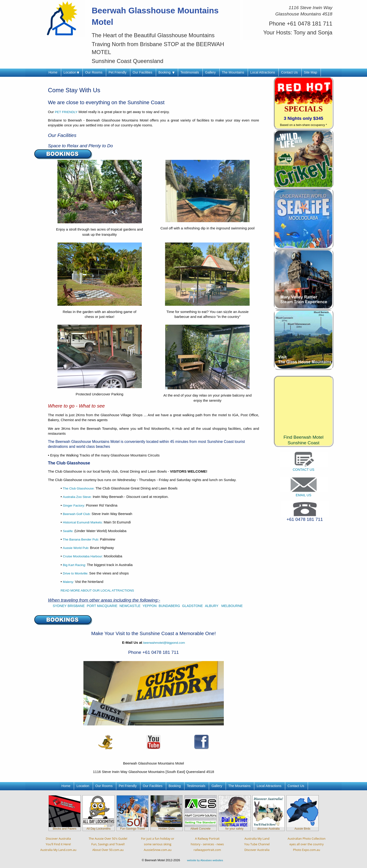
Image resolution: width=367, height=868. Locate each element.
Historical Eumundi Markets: (83, 522)
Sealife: (69, 531)
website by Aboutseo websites (205, 860)
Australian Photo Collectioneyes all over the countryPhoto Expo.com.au (306, 844)
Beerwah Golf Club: (77, 514)
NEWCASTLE (130, 606)
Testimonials (190, 72)
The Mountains (233, 72)
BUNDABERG (169, 606)
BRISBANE (76, 606)
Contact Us (289, 72)
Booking (166, 72)
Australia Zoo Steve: (77, 497)
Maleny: (69, 582)
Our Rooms (94, 72)
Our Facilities (142, 72)
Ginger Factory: (74, 506)
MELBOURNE (232, 606)
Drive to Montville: (76, 573)
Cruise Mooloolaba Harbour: (83, 556)
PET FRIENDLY (66, 112)
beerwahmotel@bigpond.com (164, 643)
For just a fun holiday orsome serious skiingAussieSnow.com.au (158, 844)
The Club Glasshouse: (79, 488)
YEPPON (150, 606)
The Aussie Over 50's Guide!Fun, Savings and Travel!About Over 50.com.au (108, 844)
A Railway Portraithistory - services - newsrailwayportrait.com (207, 844)
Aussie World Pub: (76, 548)
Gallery (210, 72)
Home (53, 72)
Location (71, 72)
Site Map (311, 72)
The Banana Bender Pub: (81, 539)
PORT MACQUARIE (102, 606)
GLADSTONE (193, 606)
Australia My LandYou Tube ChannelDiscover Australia (257, 844)
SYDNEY (60, 606)
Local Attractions (263, 72)
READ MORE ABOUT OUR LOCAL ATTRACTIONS (97, 590)
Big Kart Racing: (74, 565)
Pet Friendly (118, 72)
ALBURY (212, 606)
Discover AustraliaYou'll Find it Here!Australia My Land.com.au (58, 844)
